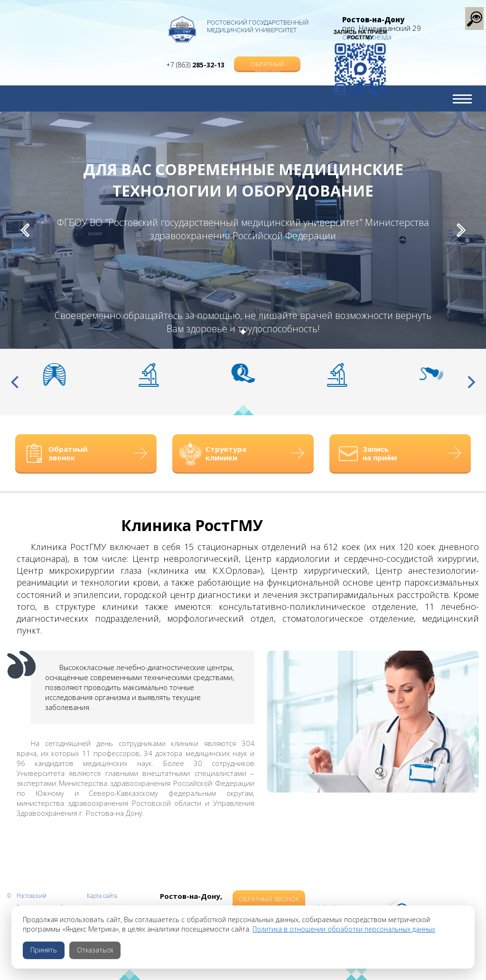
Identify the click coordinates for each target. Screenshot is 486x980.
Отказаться (95, 950)
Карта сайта (102, 896)
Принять (44, 950)
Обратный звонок (267, 55)
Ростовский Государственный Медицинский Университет (258, 26)
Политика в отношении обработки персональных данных (344, 929)
